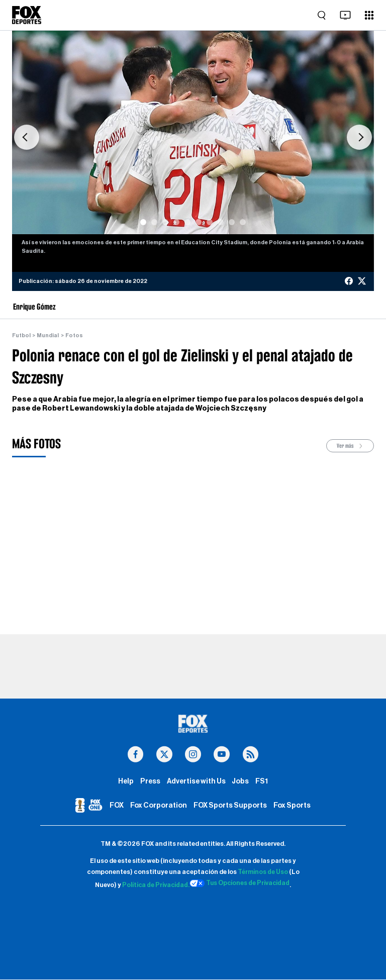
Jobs (240, 782)
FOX (117, 806)
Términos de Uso (263, 872)
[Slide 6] (199, 222)
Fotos (74, 335)
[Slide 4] (176, 222)
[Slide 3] (165, 222)
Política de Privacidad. (155, 886)
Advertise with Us (196, 782)
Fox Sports (292, 806)
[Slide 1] (143, 222)
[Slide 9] (232, 222)
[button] (27, 137)
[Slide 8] (221, 222)
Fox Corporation (159, 806)
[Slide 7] (210, 222)
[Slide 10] (243, 222)
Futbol (21, 335)
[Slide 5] (187, 222)
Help (126, 782)
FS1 (262, 782)
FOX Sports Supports (230, 806)
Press (150, 782)
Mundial (48, 335)
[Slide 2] (154, 222)
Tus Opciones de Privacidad (240, 884)
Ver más (350, 446)
